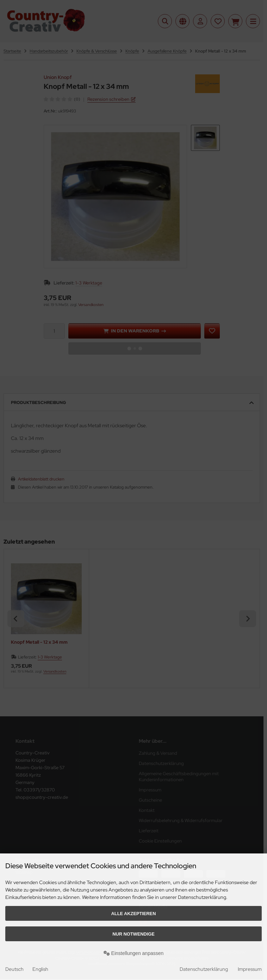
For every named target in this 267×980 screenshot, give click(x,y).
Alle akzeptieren (134, 914)
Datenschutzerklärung (204, 969)
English (40, 969)
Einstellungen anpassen (134, 953)
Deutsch (14, 969)
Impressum (250, 969)
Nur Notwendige (133, 934)
